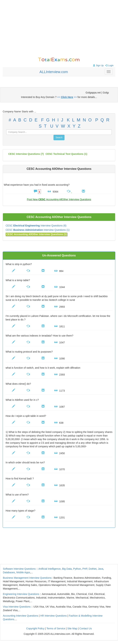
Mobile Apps (23, 572)
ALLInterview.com (54, 72)
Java (101, 569)
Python (77, 569)
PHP (85, 569)
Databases (9, 572)
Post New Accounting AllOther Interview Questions (59, 199)
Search (59, 137)
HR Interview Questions (54, 616)
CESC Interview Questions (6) (36, 226)
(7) (26, 154)
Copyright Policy (35, 628)
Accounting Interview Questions (21, 616)
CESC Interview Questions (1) (38, 230)
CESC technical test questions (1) (66, 154)
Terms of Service (56, 628)
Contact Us (85, 628)
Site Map (72, 628)
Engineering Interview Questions (21, 594)
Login (109, 66)
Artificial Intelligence (50, 569)
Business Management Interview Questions (27, 578)
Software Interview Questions (19, 569)
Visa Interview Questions (17, 607)
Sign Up (98, 66)
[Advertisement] (59, 29)
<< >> (67, 97)
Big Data (67, 569)
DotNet (93, 569)
